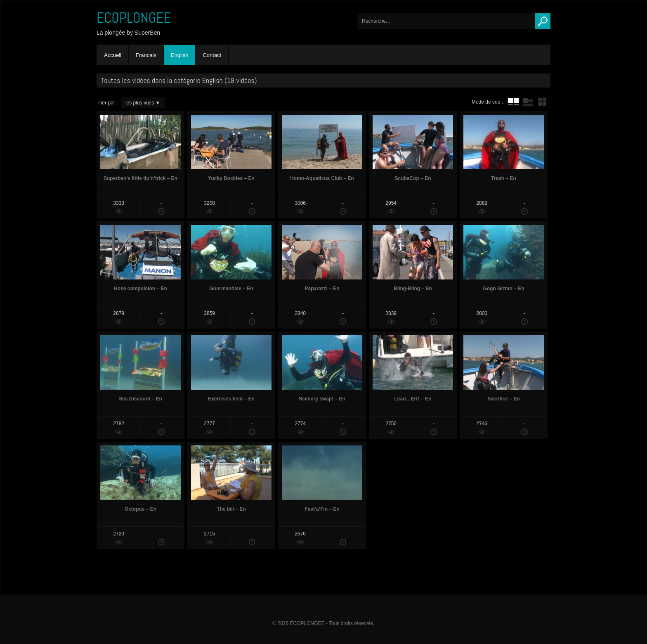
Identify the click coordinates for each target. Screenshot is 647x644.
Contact (212, 55)
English (180, 55)
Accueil (113, 55)
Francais (146, 55)
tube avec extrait (528, 102)
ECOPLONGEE (134, 18)
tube (513, 102)
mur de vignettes (542, 102)
